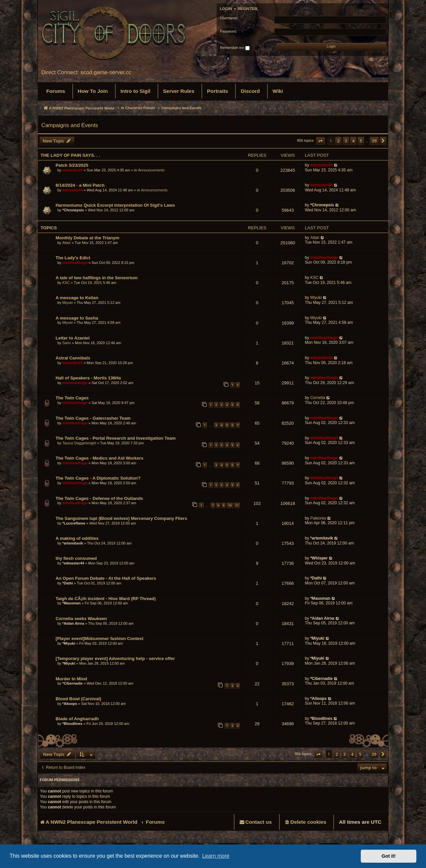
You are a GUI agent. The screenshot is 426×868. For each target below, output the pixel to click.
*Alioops (70, 704)
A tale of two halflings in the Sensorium (97, 278)
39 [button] (374, 141)
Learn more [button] (216, 856)
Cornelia (318, 398)
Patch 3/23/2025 (72, 165)
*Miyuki (69, 643)
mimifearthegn (75, 263)
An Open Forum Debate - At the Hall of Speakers (106, 578)
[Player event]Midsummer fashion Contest (100, 639)
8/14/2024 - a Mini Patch (80, 185)
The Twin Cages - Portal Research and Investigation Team (116, 438)
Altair (66, 243)
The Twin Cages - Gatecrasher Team (93, 418)
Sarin (67, 343)
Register (247, 9)
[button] (320, 141)
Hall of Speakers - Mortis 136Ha (88, 378)
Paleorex (318, 518)
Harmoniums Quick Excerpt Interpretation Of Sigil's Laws (115, 205)
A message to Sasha (77, 318)
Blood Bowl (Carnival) (78, 699)
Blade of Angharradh (77, 719)
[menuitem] (56, 91)
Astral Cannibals (73, 358)
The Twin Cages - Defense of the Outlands (99, 498)
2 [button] (338, 141)
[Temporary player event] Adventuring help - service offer (115, 658)
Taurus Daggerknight (79, 443)
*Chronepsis (73, 210)
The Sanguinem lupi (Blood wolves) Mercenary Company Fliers (121, 518)
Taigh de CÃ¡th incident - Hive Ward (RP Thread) (106, 599)
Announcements (151, 170)
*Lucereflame (74, 523)
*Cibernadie (72, 683)
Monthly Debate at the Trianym (87, 238)
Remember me (235, 48)
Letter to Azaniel (73, 338)
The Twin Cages (72, 398)
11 (237, 505)
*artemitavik (73, 543)
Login (226, 9)
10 (230, 505)
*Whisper (319, 558)
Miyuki (67, 303)
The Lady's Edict (73, 258)
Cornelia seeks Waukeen (81, 619)
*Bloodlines (72, 724)
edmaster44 (72, 170)
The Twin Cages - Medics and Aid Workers (100, 458)
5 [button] (361, 141)
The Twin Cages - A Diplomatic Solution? (98, 478)
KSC (66, 283)
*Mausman (71, 603)
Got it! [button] (389, 856)
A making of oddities (77, 538)
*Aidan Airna (73, 623)
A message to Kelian (77, 298)
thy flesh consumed (76, 558)
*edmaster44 (73, 563)
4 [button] (353, 141)
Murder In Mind (71, 679)
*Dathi (68, 583)
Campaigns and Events (70, 125)
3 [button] (346, 141)
